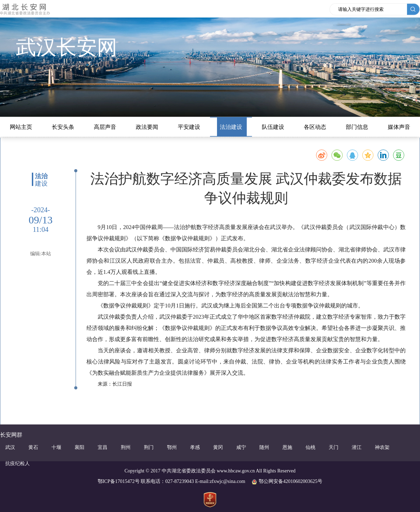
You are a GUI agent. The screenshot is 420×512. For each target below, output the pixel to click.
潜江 (357, 447)
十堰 (56, 447)
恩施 (287, 447)
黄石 (33, 447)
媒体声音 (399, 127)
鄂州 (172, 447)
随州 (264, 447)
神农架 (382, 447)
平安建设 (189, 127)
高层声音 (105, 127)
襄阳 (79, 447)
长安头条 (63, 127)
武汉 (10, 447)
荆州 (126, 447)
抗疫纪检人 (17, 463)
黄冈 (218, 447)
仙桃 (310, 447)
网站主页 (21, 127)
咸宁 (241, 447)
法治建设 (231, 127)
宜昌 (103, 447)
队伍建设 (273, 127)
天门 (334, 447)
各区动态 (315, 127)
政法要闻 (147, 127)
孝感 (195, 447)
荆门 (149, 447)
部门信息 (357, 127)
